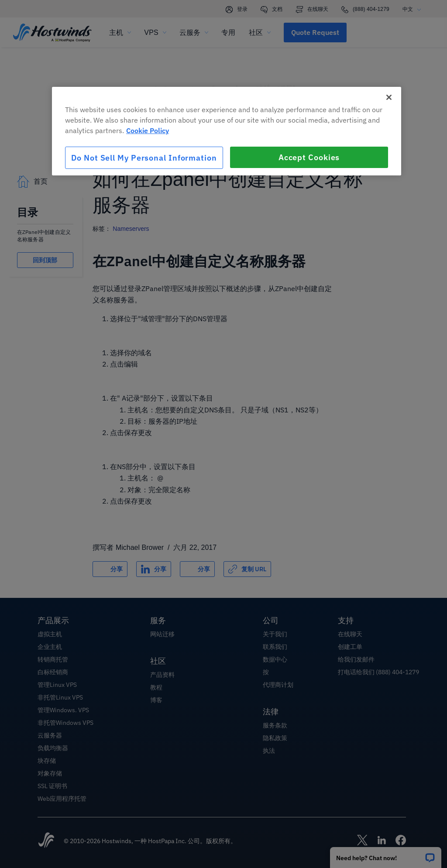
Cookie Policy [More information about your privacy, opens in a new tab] (148, 130)
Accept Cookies (309, 157)
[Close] (389, 97)
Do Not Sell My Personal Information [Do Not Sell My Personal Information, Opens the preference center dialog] (144, 158)
